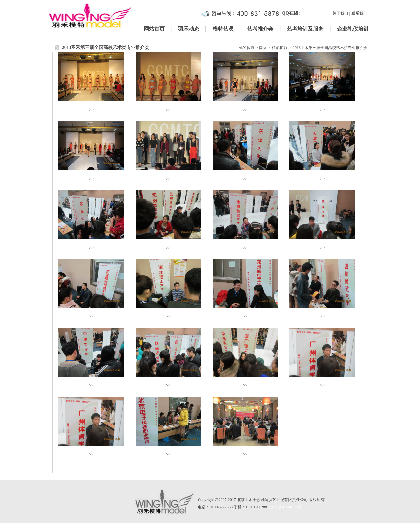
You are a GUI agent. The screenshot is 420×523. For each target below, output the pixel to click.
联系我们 (359, 13)
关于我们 (340, 13)
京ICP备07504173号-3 (287, 507)
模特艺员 (223, 29)
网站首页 (154, 29)
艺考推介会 (260, 29)
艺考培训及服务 (305, 29)
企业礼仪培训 (353, 29)
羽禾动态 (189, 29)
